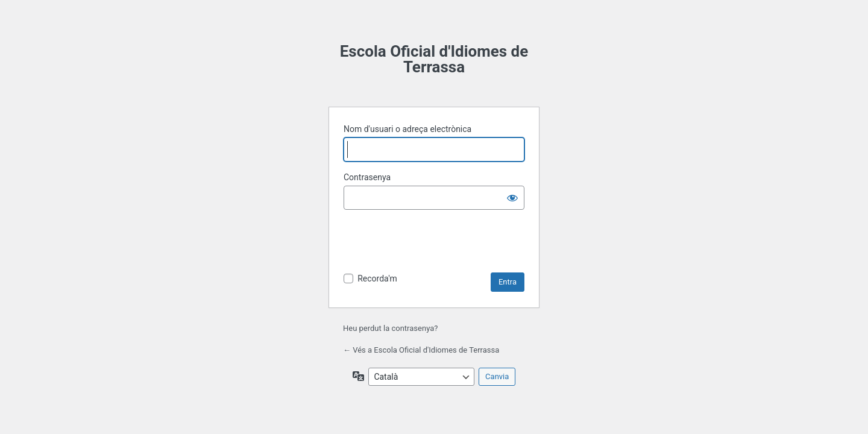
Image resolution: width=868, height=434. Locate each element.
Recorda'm (377, 278)
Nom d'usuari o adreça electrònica (407, 129)
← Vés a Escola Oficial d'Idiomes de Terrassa (421, 350)
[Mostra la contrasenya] (512, 198)
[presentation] (435, 243)
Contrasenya (367, 177)
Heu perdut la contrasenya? (390, 328)
